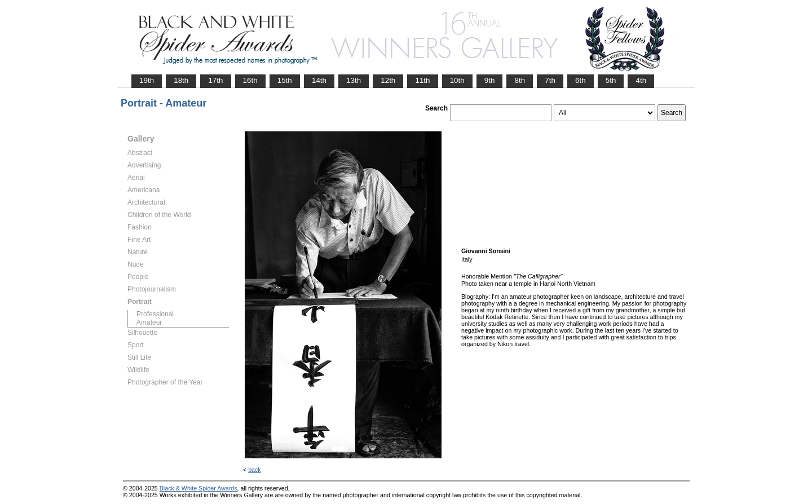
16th (250, 80)
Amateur (149, 322)
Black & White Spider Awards (198, 488)
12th (388, 80)
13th (354, 80)
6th (581, 80)
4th (641, 80)
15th (285, 80)
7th (550, 80)
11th (422, 80)
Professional (155, 314)
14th (319, 80)
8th (520, 80)
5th (611, 80)
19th (147, 80)
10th (457, 80)
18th (181, 80)
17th (215, 80)
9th (490, 80)
